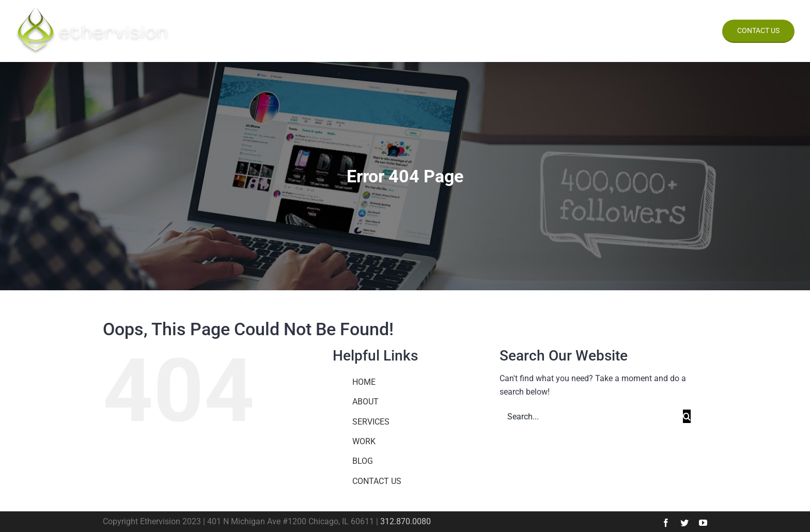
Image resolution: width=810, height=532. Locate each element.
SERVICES (371, 422)
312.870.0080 (406, 521)
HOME (364, 382)
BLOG (363, 461)
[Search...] (591, 417)
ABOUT (365, 402)
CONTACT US (377, 481)
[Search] (687, 416)
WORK (364, 441)
